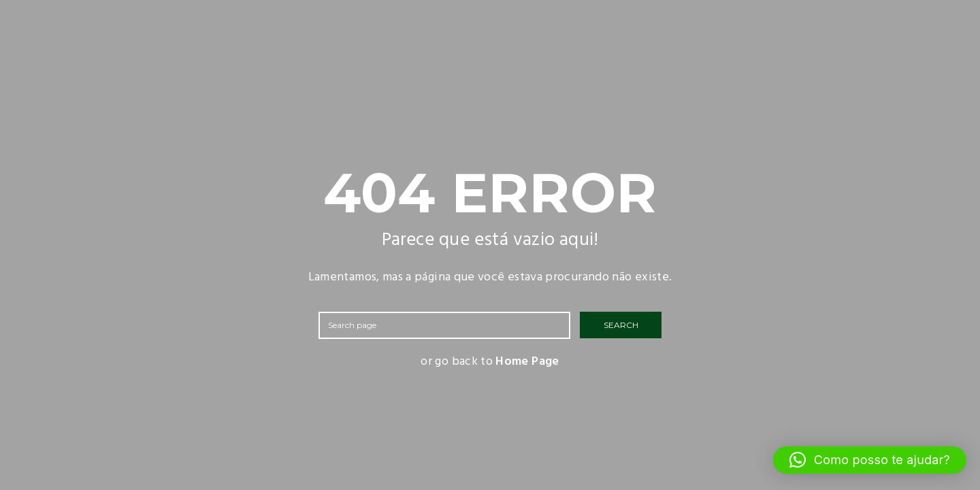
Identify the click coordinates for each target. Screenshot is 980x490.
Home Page (527, 362)
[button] (870, 460)
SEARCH (621, 325)
